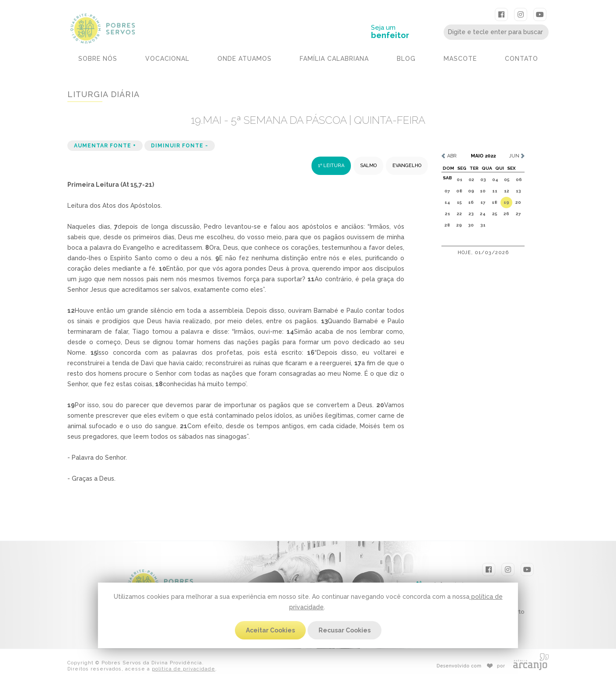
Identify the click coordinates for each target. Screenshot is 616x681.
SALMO (368, 165)
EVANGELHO (407, 165)
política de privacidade (184, 669)
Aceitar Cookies (270, 630)
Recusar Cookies (345, 630)
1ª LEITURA (331, 165)
